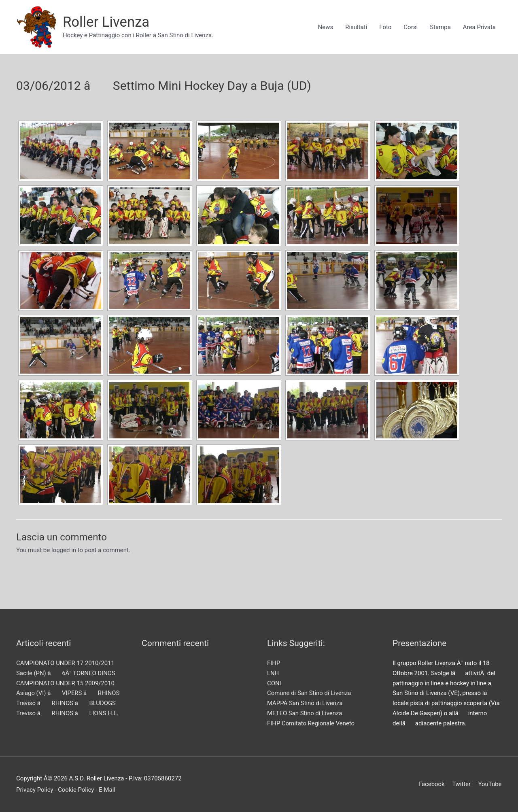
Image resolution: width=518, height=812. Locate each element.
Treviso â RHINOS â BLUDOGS (66, 703)
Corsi (411, 27)
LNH (273, 673)
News (325, 27)
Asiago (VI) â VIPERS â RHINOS (68, 693)
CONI (274, 683)
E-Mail (108, 790)
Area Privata (479, 27)
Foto (385, 27)
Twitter (461, 784)
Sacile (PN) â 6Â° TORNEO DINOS (66, 673)
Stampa (440, 27)
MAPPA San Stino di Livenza (305, 703)
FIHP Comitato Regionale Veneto (311, 723)
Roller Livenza (106, 22)
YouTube (490, 784)
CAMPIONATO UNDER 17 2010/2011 (66, 663)
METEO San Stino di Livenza (305, 713)
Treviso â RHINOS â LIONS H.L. (68, 713)
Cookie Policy (76, 790)
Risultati (356, 27)
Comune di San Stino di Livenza (309, 693)
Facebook (431, 784)
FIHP (274, 663)
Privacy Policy (35, 790)
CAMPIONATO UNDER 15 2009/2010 (66, 683)
